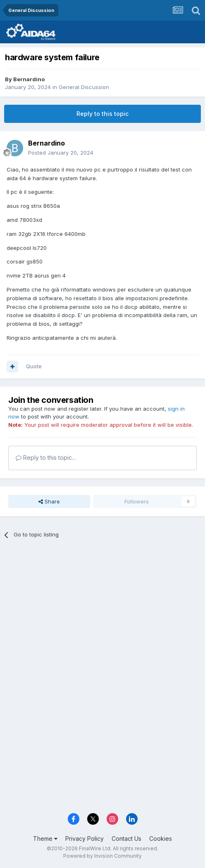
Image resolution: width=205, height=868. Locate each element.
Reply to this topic (102, 114)
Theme (45, 839)
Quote (34, 366)
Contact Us (126, 839)
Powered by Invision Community (102, 856)
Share (49, 501)
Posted (61, 153)
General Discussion (84, 87)
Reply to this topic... (46, 458)
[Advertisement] (102, 607)
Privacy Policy (85, 839)
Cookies (161, 839)
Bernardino (29, 79)
